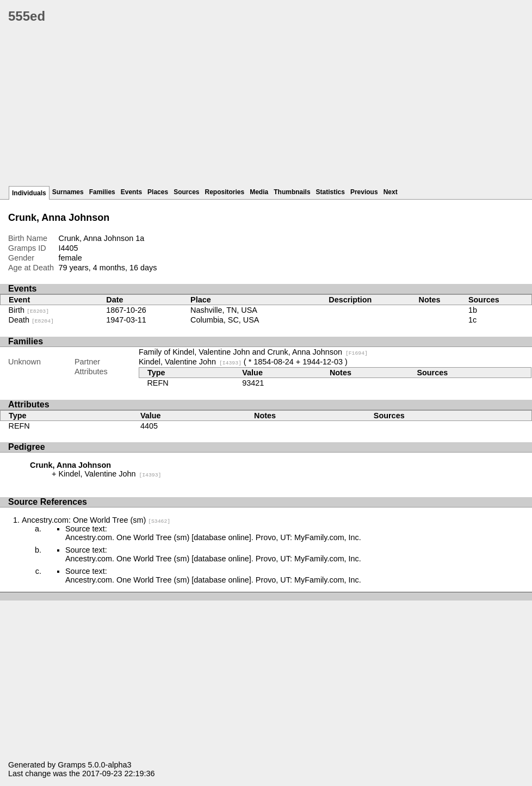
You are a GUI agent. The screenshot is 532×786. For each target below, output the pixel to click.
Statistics (330, 192)
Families (102, 192)
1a (140, 238)
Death (31, 320)
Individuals (29, 193)
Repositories (225, 192)
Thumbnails (292, 192)
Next (391, 192)
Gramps (72, 765)
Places (158, 192)
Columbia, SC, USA (225, 320)
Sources (186, 192)
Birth (29, 310)
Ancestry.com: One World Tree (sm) (96, 520)
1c (472, 320)
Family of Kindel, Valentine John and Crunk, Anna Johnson (253, 352)
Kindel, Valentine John (190, 362)
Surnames (68, 192)
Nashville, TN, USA (224, 310)
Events (131, 192)
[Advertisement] (270, 109)
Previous (364, 192)
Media (259, 192)
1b (473, 310)
